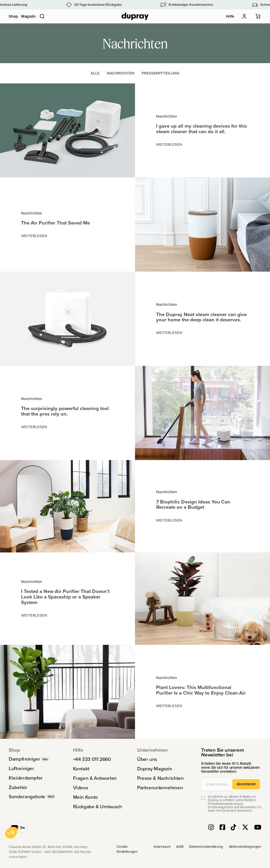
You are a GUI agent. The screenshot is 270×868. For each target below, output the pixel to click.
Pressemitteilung (161, 73)
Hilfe (230, 16)
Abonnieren (246, 784)
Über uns (147, 759)
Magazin (28, 16)
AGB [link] (180, 847)
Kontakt (81, 769)
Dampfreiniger (24, 759)
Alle (95, 73)
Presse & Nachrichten (160, 778)
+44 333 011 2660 (92, 759)
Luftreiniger (21, 769)
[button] (42, 16)
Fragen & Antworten (95, 778)
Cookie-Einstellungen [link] (127, 849)
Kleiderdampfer (26, 778)
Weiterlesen (169, 144)
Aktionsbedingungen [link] (245, 847)
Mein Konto (85, 797)
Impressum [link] (162, 847)
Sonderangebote (27, 797)
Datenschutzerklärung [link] (206, 847)
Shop (13, 16)
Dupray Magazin (155, 769)
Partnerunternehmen (160, 788)
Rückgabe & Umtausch (98, 807)
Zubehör (18, 788)
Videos (81, 788)
